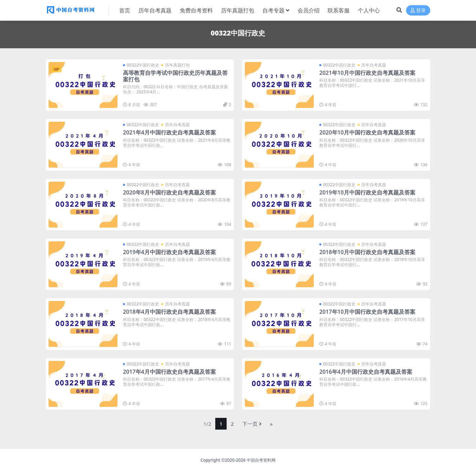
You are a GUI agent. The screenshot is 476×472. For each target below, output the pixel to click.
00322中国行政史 (143, 65)
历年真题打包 (177, 65)
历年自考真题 (374, 65)
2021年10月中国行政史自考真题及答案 (367, 73)
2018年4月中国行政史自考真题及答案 (169, 312)
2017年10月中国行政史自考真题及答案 (367, 312)
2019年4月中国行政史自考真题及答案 (169, 252)
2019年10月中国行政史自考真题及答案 (367, 192)
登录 (418, 11)
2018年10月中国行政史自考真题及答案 (367, 252)
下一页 (252, 424)
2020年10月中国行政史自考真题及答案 (367, 132)
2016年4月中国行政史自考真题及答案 (366, 372)
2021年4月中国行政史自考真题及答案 (169, 132)
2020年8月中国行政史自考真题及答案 (169, 192)
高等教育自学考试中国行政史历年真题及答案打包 (175, 76)
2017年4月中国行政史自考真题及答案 (169, 372)
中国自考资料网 (261, 460)
